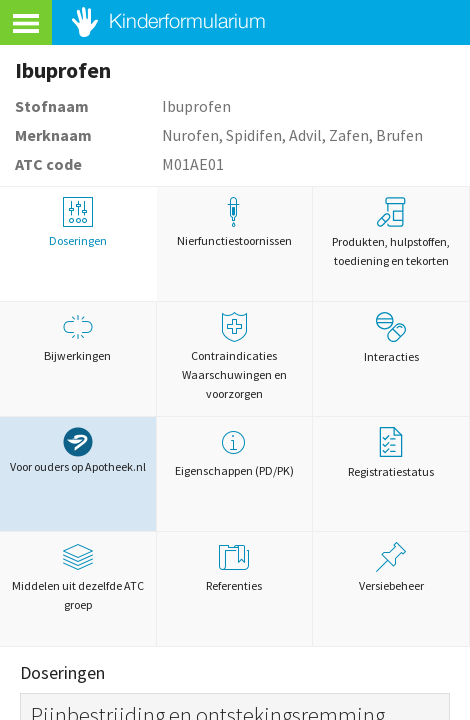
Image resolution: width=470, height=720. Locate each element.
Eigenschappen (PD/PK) (235, 452)
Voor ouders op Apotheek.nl (78, 450)
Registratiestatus (391, 453)
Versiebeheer (391, 567)
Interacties (391, 338)
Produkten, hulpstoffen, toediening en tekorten (391, 232)
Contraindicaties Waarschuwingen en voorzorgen (235, 356)
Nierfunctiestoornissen (235, 222)
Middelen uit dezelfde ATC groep (78, 577)
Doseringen (78, 222)
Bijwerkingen (78, 337)
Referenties (235, 567)
